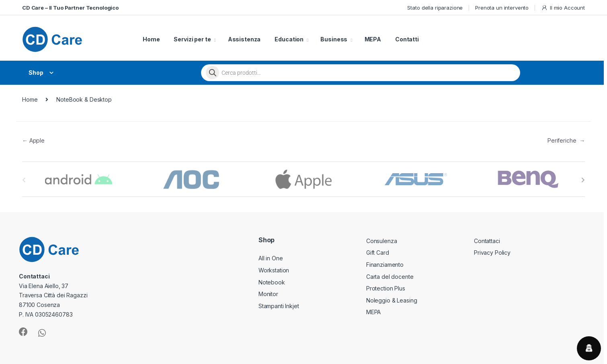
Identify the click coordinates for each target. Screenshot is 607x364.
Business (334, 39)
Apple (33, 140)
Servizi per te (192, 39)
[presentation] (583, 180)
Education (289, 39)
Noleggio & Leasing (392, 300)
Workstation (274, 270)
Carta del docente (390, 277)
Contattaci (487, 241)
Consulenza (382, 241)
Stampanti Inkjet (279, 306)
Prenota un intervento (502, 8)
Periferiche (566, 140)
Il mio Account (563, 8)
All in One (271, 258)
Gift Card (378, 253)
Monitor (268, 294)
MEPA (373, 39)
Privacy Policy (492, 253)
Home (151, 39)
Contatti (407, 39)
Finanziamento (385, 265)
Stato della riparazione (435, 8)
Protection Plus (386, 288)
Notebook (272, 282)
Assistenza (244, 39)
